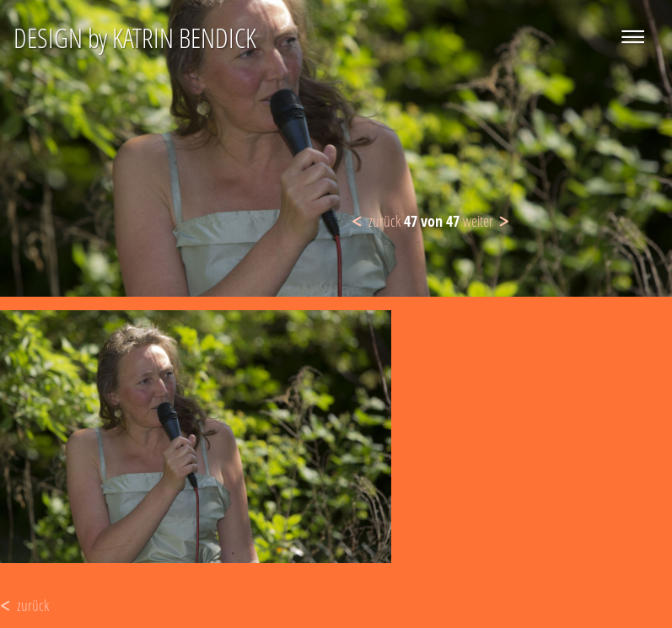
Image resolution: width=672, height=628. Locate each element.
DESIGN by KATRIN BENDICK (135, 38)
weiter (478, 221)
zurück (384, 221)
